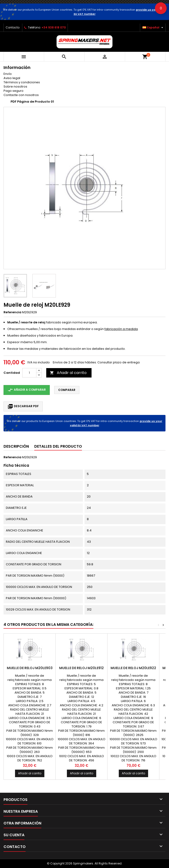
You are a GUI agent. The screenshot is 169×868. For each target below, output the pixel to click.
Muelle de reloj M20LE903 (30, 668)
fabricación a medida (121, 329)
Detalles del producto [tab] (58, 446)
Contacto (13, 27)
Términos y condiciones (22, 82)
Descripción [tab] (16, 446)
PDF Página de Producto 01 (32, 102)
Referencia (12, 312)
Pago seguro (13, 91)
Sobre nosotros (15, 86)
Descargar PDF (23, 406)
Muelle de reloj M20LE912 (81, 668)
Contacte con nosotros (21, 95)
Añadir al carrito (68, 373)
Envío (8, 74)
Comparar (67, 390)
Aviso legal (12, 78)
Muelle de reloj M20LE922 (133, 668)
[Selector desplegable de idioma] (153, 28)
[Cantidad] (29, 373)
